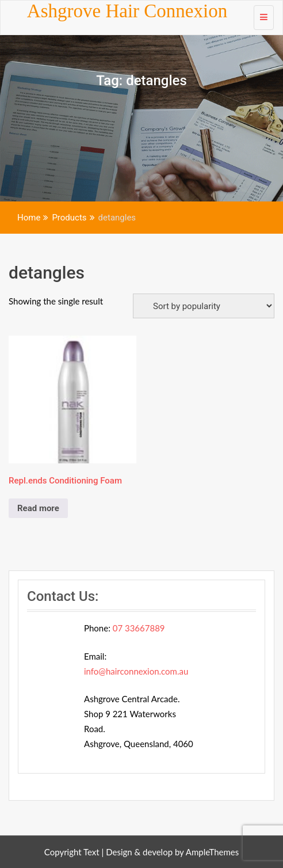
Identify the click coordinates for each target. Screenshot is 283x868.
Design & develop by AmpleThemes (172, 852)
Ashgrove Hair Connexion (127, 11)
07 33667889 (139, 628)
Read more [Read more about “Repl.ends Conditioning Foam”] (38, 508)
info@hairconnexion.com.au (136, 671)
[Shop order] (204, 306)
